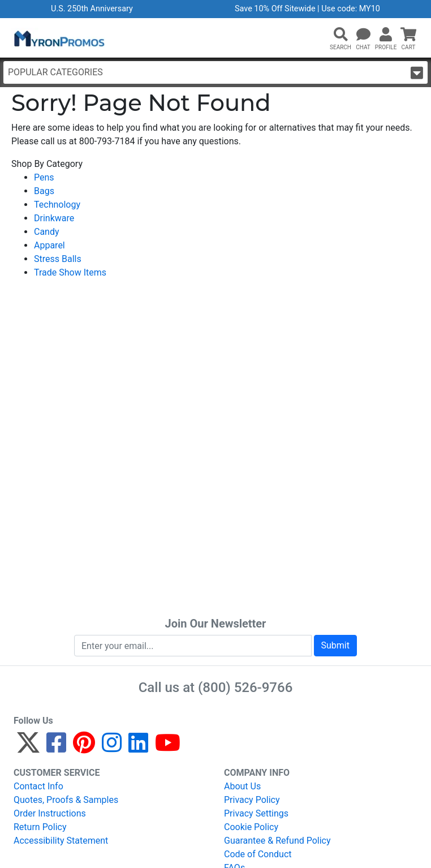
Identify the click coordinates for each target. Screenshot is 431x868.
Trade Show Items (70, 272)
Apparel (49, 245)
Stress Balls (58, 259)
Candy (47, 232)
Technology (57, 205)
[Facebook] (56, 748)
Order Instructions (50, 813)
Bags (44, 191)
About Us (242, 786)
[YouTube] (168, 748)
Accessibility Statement (61, 841)
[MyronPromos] (58, 38)
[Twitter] (28, 748)
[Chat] (363, 35)
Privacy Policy (252, 800)
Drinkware (54, 218)
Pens (44, 177)
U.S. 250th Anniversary (92, 9)
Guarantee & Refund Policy (277, 841)
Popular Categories (215, 73)
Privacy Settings (256, 813)
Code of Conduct (258, 854)
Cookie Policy (251, 827)
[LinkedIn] (138, 748)
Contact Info (38, 786)
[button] (341, 35)
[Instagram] (112, 748)
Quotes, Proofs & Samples (66, 800)
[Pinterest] (84, 748)
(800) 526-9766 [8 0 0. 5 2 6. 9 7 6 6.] (245, 687)
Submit (335, 645)
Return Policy (40, 827)
